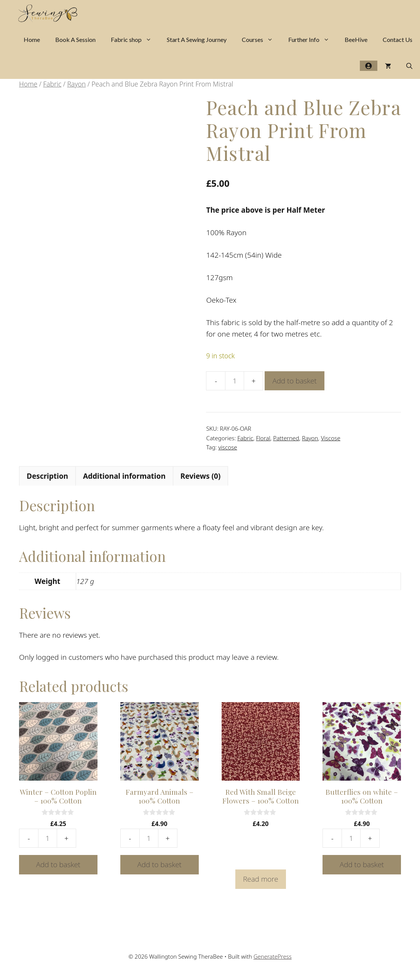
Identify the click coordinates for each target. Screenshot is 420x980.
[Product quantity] (235, 381)
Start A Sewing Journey (197, 39)
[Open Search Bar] (409, 66)
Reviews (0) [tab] (200, 476)
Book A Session (75, 39)
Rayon (76, 84)
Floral (263, 438)
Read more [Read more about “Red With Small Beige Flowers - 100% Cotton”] (260, 879)
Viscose (331, 438)
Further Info (313, 39)
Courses (261, 39)
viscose (228, 447)
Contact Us (398, 39)
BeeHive (356, 39)
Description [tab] (47, 476)
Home (32, 39)
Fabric (52, 84)
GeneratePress (273, 956)
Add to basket (294, 381)
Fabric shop (135, 39)
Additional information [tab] (124, 476)
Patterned (286, 438)
